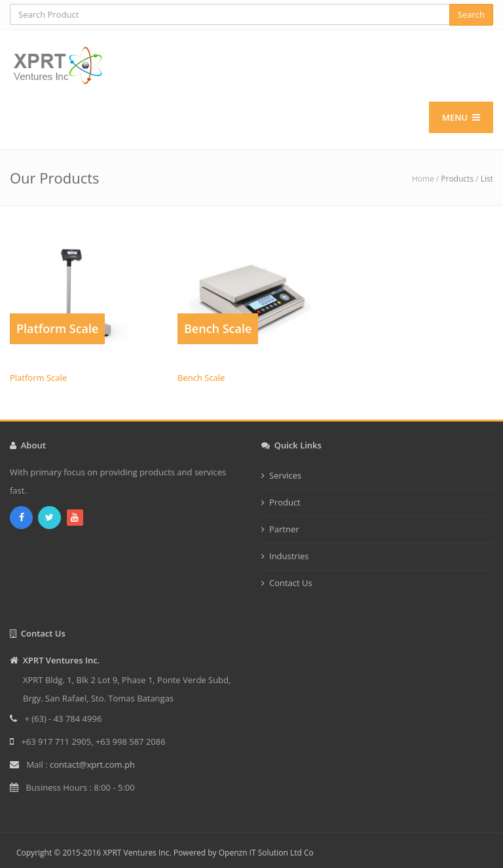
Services (285, 475)
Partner (284, 529)
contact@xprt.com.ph (92, 764)
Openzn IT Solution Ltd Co (266, 853)
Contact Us (291, 583)
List (487, 179)
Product (285, 502)
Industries (289, 556)
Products (457, 179)
